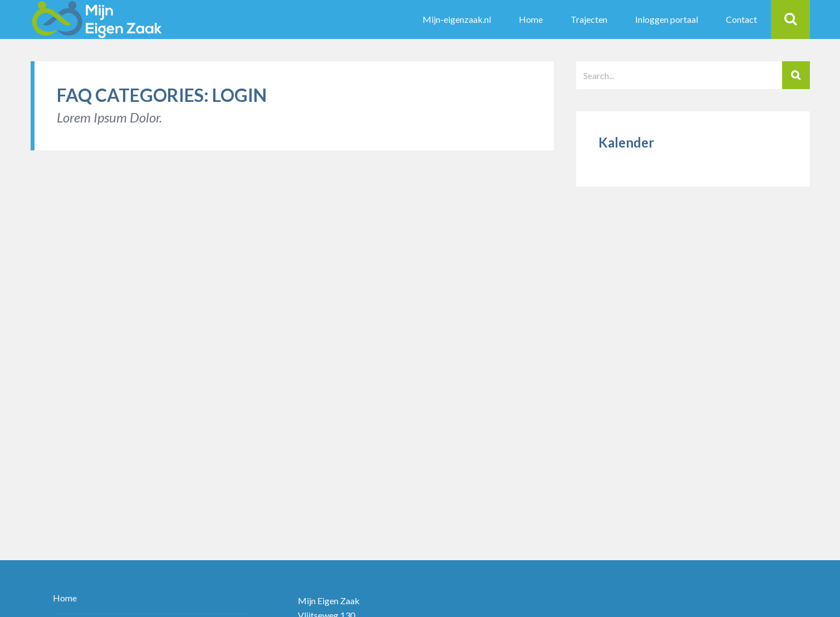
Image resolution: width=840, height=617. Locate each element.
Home (65, 598)
